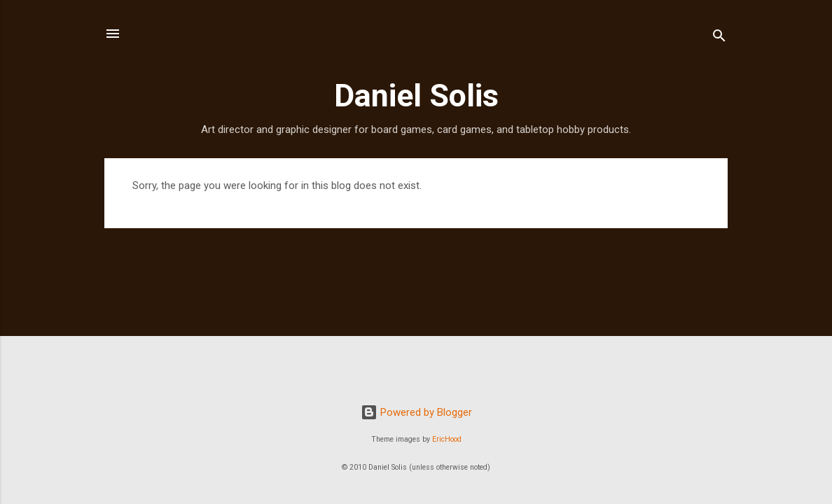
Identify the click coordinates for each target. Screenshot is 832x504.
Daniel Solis (416, 96)
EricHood (447, 439)
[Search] (719, 38)
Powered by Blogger (416, 412)
